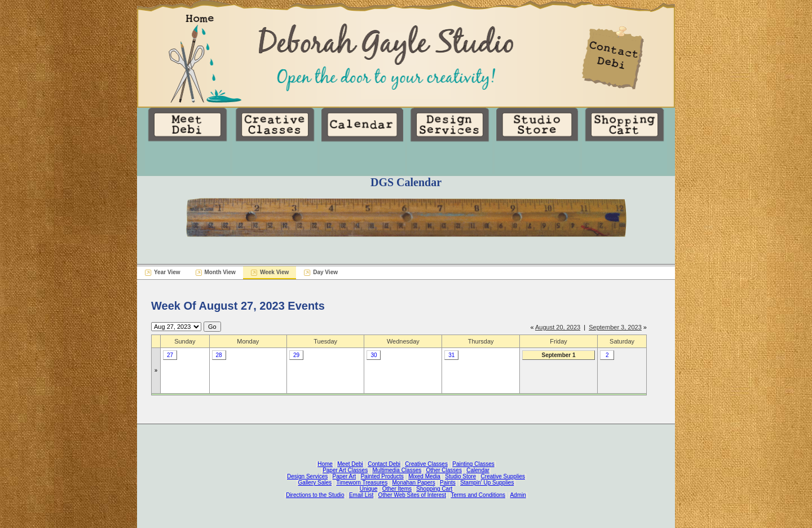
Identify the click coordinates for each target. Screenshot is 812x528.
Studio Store (460, 476)
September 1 (559, 355)
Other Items (397, 489)
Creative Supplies (503, 476)
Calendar (478, 470)
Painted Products (382, 476)
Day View (325, 272)
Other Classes (444, 470)
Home (325, 464)
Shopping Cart (434, 489)
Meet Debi (350, 464)
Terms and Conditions (478, 495)
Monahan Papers (413, 483)
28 (219, 355)
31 (451, 355)
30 (374, 355)
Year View (167, 272)
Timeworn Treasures (362, 483)
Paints (448, 483)
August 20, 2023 (558, 327)
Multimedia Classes (397, 470)
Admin (518, 495)
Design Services (307, 476)
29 (296, 355)
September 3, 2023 (615, 327)
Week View (274, 272)
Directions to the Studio (315, 495)
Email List (361, 495)
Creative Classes (426, 464)
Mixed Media (424, 476)
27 (170, 355)
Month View (220, 272)
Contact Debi (384, 464)
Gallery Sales (315, 483)
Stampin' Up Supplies (487, 483)
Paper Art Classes (345, 470)
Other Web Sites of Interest (412, 495)
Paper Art (345, 476)
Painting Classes (473, 464)
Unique (369, 489)
